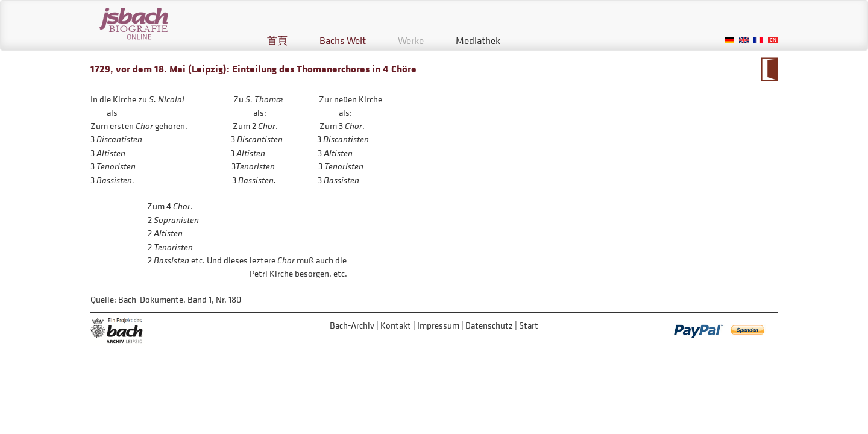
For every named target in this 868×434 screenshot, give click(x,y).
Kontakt (396, 325)
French (758, 40)
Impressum (438, 325)
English (744, 40)
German (729, 40)
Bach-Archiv (352, 325)
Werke (411, 40)
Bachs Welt (343, 40)
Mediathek (478, 40)
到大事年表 (769, 69)
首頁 (277, 40)
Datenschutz (489, 325)
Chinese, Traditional (773, 40)
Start (529, 325)
